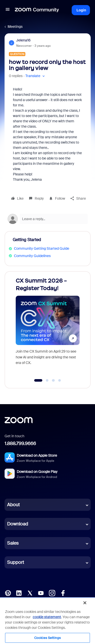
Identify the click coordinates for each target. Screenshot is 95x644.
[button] (8, 10)
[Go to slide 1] (38, 380)
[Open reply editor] (48, 219)
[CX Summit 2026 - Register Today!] (48, 325)
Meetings (15, 27)
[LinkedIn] (19, 593)
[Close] (85, 603)
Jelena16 (23, 40)
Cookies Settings (48, 638)
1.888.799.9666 (20, 444)
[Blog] (8, 593)
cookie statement (47, 617)
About (13, 505)
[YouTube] (41, 593)
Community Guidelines (32, 256)
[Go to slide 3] (53, 380)
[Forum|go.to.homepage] (37, 10)
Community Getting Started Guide (42, 248)
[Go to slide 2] (47, 380)
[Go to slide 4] (60, 380)
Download (18, 524)
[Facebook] (63, 593)
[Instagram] (52, 593)
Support (16, 562)
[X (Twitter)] (30, 593)
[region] (48, 620)
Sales (13, 543)
